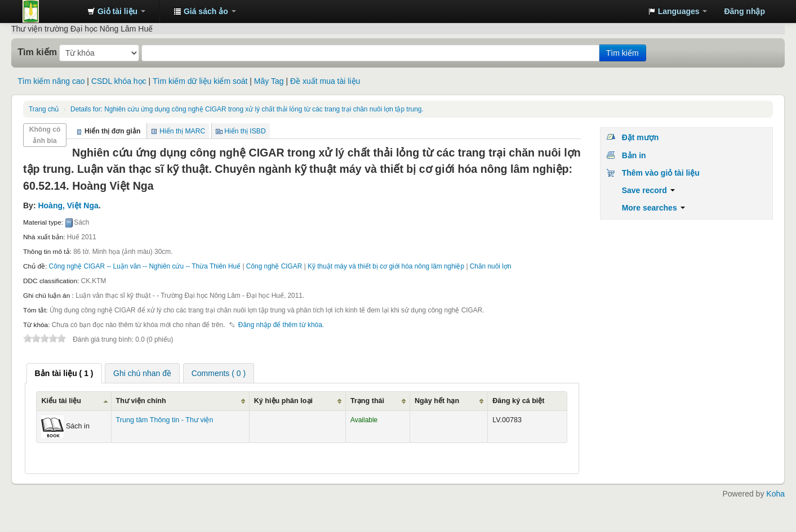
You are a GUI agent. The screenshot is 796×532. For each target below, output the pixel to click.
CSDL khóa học (119, 81)
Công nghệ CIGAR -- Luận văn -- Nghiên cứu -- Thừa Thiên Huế (145, 266)
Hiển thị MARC (182, 131)
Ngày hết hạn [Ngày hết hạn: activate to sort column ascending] (437, 401)
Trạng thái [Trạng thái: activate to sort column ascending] (367, 401)
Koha (775, 494)
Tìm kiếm (37, 52)
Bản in (634, 155)
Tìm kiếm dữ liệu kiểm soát (200, 81)
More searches (653, 208)
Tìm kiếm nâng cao (51, 81)
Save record (648, 190)
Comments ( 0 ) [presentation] (219, 373)
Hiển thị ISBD (245, 131)
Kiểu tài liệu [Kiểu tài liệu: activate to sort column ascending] (61, 401)
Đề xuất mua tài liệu (325, 81)
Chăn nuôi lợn (491, 266)
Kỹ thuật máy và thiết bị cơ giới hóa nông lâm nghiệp (386, 266)
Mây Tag (269, 81)
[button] (116, 11)
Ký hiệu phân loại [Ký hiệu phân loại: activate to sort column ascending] (283, 401)
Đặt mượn (641, 137)
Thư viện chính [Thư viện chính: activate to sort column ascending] (141, 401)
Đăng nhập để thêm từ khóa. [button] (281, 325)
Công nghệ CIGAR (274, 266)
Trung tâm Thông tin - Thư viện (51, 11)
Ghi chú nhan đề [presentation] (142, 373)
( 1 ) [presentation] (64, 373)
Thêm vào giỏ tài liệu (661, 173)
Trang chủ (44, 109)
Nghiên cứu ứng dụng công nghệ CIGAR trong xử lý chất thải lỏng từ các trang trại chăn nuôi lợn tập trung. (247, 109)
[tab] (64, 373)
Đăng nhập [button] (744, 11)
